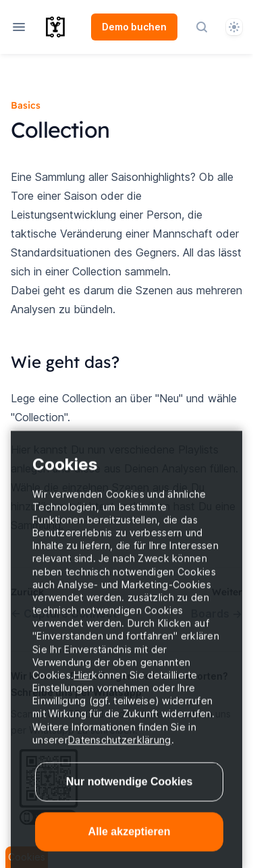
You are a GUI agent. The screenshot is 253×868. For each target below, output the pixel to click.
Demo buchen (134, 27)
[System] (234, 27)
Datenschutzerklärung (120, 752)
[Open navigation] (19, 27)
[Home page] (67, 27)
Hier (83, 687)
